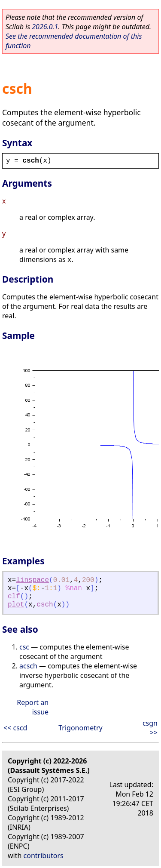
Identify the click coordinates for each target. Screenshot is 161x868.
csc (24, 647)
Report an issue (33, 707)
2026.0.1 (45, 27)
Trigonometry (80, 728)
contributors (44, 856)
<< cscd (15, 728)
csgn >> (150, 728)
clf (14, 597)
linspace (32, 580)
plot (16, 605)
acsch (28, 666)
